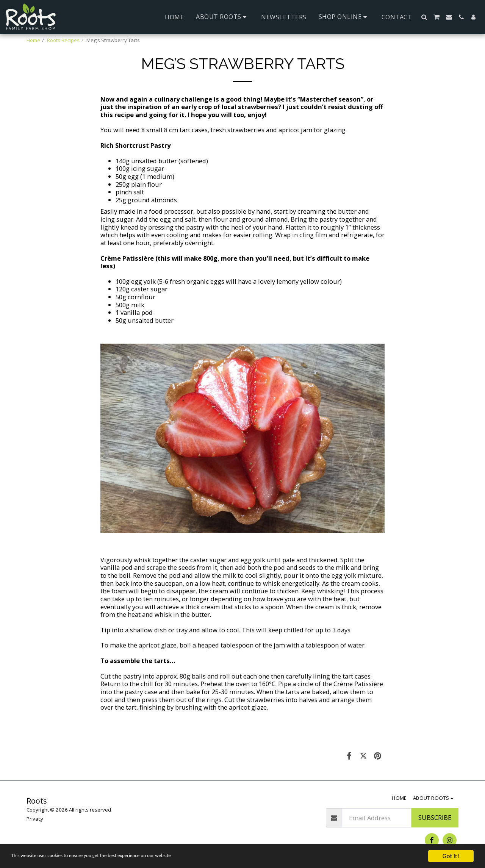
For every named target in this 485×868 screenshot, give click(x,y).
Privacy (35, 819)
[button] (222, 17)
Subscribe (435, 817)
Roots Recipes (63, 40)
